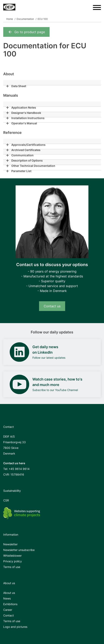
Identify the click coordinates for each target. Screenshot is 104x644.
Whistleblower (12, 556)
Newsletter (10, 544)
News (7, 598)
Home (10, 19)
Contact (8, 615)
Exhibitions (10, 604)
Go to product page (26, 32)
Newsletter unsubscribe (19, 550)
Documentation (25, 19)
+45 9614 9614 (19, 469)
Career (8, 610)
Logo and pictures (15, 627)
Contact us (52, 306)
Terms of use (12, 567)
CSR (6, 500)
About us (9, 593)
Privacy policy (13, 561)
